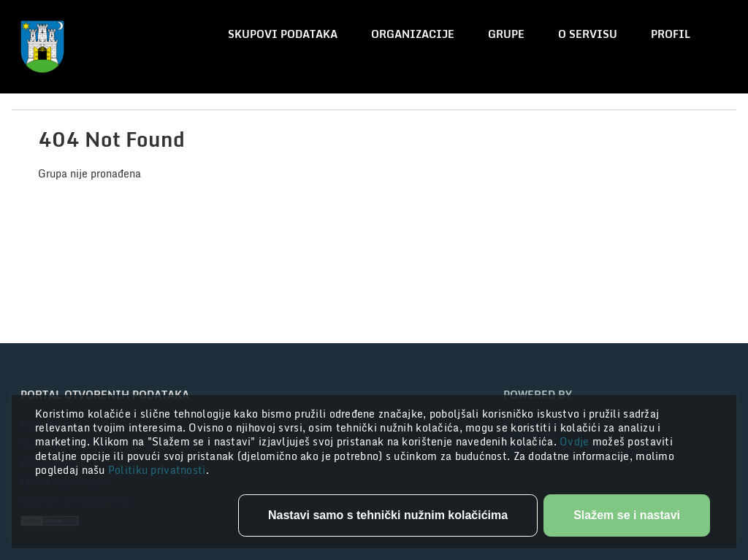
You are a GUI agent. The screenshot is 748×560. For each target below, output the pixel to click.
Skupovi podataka (283, 34)
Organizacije (413, 34)
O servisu (588, 34)
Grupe (506, 34)
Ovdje (576, 441)
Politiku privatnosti (157, 470)
